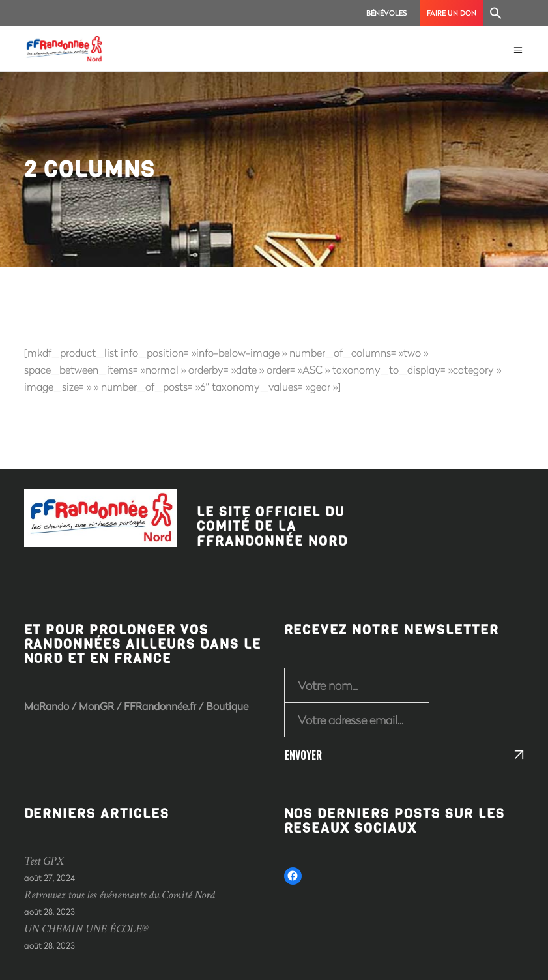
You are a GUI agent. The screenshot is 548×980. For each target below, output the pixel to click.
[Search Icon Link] (496, 13)
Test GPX (44, 861)
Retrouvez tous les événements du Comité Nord (120, 895)
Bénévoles (387, 13)
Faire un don (452, 13)
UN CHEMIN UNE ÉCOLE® (86, 929)
